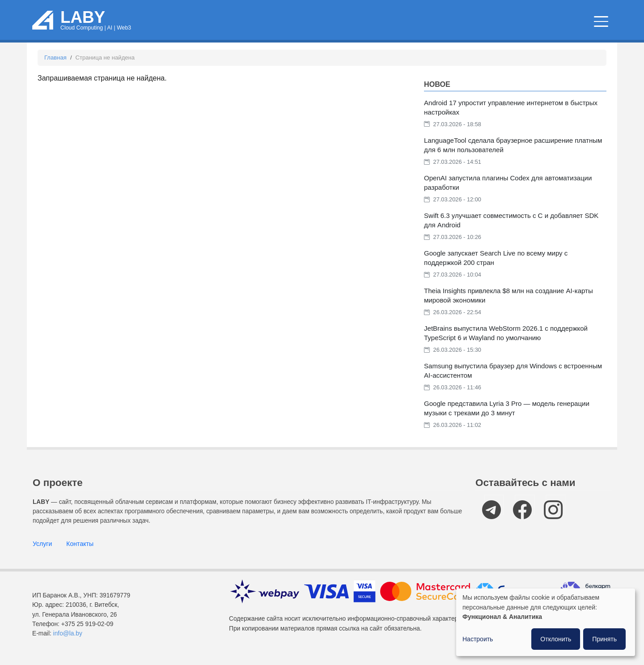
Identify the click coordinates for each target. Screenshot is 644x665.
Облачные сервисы (279, 22)
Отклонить (556, 639)
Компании (575, 22)
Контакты (80, 544)
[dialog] (546, 622)
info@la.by (68, 633)
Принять (604, 639)
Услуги (42, 544)
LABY (83, 17)
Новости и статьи (385, 22)
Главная (55, 58)
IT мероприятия (491, 22)
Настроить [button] (478, 639)
